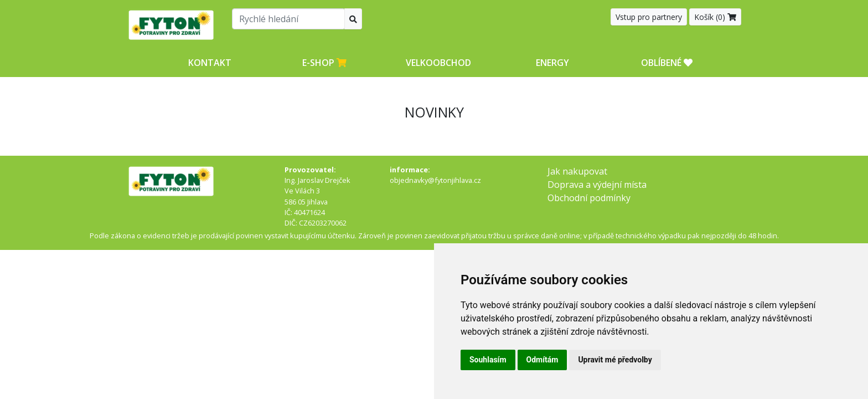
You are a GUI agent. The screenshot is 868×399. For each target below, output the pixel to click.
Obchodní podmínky (589, 198)
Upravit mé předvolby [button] (615, 360)
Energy (552, 63)
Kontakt (210, 63)
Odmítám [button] (542, 360)
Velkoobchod (438, 63)
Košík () (715, 17)
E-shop (324, 63)
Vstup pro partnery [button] (649, 17)
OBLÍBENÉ (667, 63)
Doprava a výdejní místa (597, 185)
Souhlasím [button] (488, 360)
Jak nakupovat (577, 171)
